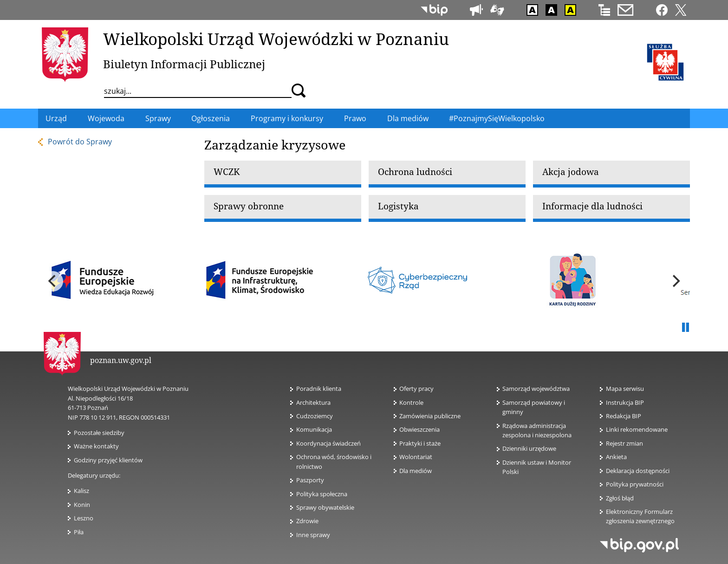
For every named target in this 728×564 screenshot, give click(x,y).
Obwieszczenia (419, 429)
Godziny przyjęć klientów (108, 460)
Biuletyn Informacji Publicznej (184, 64)
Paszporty (310, 480)
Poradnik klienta (319, 389)
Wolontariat (419, 457)
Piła (79, 532)
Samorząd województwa (536, 389)
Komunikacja (314, 429)
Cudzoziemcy (317, 416)
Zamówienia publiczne (430, 416)
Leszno (84, 518)
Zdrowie (307, 521)
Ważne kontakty (96, 446)
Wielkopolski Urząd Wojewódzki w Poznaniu (276, 39)
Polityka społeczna (322, 494)
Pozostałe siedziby (99, 433)
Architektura (313, 402)
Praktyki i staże (420, 443)
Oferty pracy (416, 389)
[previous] (53, 281)
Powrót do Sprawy (80, 142)
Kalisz (81, 491)
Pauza (685, 328)
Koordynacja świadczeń (328, 443)
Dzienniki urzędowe (529, 448)
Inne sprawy (313, 535)
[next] (675, 281)
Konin (82, 505)
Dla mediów (416, 471)
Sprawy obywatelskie (325, 507)
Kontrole (411, 402)
